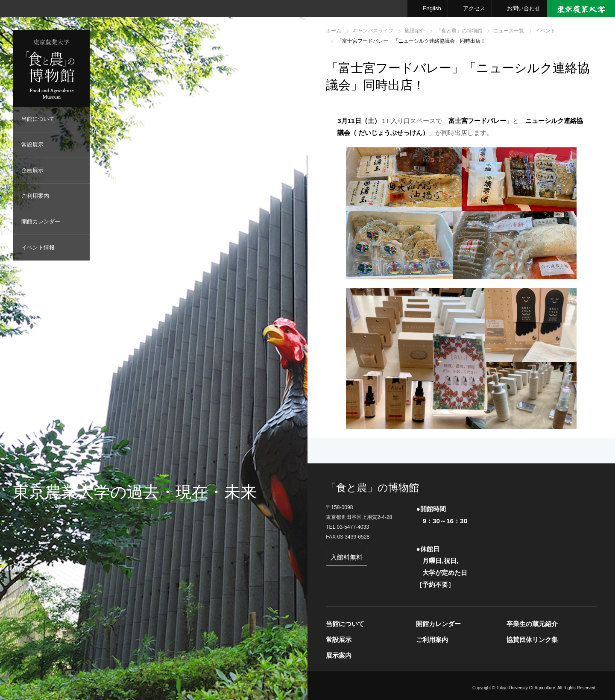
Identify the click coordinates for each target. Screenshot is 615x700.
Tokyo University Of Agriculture (526, 688)
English (432, 8)
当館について (38, 119)
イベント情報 (38, 247)
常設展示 (32, 145)
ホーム (334, 31)
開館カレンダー (41, 221)
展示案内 (339, 655)
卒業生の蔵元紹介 (532, 624)
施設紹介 (415, 31)
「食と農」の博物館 (459, 31)
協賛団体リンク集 (532, 640)
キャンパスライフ (373, 31)
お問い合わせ (524, 8)
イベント (545, 31)
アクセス (474, 8)
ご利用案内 (35, 196)
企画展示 (32, 170)
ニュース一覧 (509, 31)
